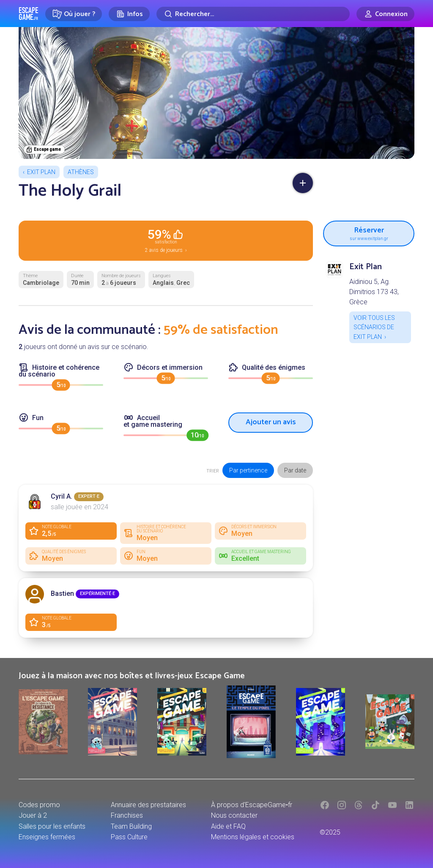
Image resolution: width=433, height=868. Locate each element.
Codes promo (39, 805)
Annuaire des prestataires (148, 805)
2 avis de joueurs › (166, 240)
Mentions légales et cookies (253, 837)
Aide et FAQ (228, 826)
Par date (295, 470)
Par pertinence (248, 470)
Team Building (131, 826)
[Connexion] (385, 14)
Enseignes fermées (47, 837)
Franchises (127, 815)
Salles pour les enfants (52, 826)
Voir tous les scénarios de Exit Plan (374, 327)
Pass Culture (129, 837)
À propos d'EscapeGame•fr (252, 805)
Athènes (81, 172)
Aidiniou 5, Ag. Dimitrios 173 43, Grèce (374, 292)
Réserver (369, 232)
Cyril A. (62, 496)
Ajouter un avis (271, 422)
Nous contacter (234, 815)
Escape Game (29, 14)
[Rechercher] (253, 14)
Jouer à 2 (33, 815)
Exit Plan (41, 172)
